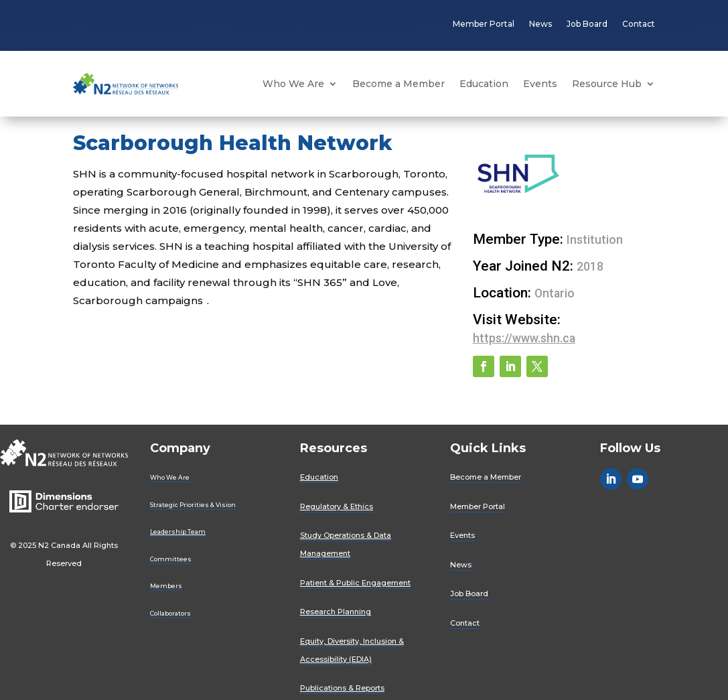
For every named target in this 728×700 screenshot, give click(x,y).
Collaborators (170, 613)
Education (484, 84)
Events (540, 84)
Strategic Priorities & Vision (193, 505)
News (540, 24)
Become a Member (398, 84)
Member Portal (484, 24)
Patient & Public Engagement (355, 583)
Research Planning (336, 612)
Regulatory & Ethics (337, 506)
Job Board (587, 24)
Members (166, 586)
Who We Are (293, 84)
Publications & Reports (342, 688)
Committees (171, 559)
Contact (639, 24)
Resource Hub (607, 84)
